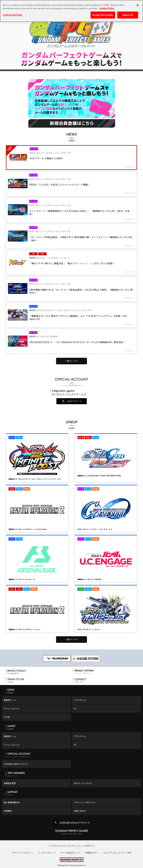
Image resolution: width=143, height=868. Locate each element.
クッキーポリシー (47, 853)
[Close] (138, 5)
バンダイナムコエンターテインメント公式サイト (72, 846)
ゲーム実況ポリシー (70, 853)
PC (75, 708)
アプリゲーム (80, 700)
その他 (7, 717)
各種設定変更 (10, 783)
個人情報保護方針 (12, 802)
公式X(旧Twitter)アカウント (16, 764)
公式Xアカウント (74, 401)
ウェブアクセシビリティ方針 (117, 853)
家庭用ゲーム (10, 700)
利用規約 (8, 811)
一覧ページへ (72, 361)
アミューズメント (12, 708)
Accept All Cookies (103, 15)
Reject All (128, 15)
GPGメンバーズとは (83, 783)
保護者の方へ (92, 853)
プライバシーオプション (85, 802)
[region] (71, 11)
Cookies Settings (12, 15)
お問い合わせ (80, 811)
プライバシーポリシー (23, 853)
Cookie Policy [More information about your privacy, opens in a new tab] (107, 8)
